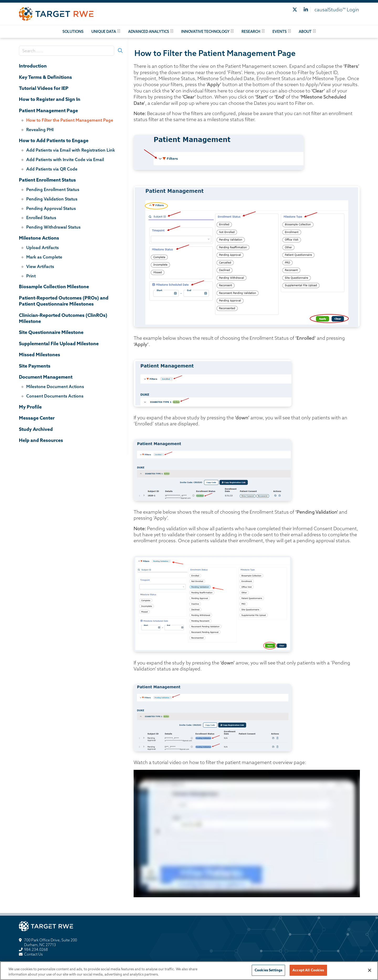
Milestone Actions (39, 238)
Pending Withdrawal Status (53, 227)
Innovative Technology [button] (205, 32)
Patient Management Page (48, 110)
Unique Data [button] (104, 32)
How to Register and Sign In (50, 99)
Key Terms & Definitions (45, 77)
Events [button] (280, 32)
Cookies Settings (268, 970)
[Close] (370, 970)
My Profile (30, 407)
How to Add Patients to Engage (54, 140)
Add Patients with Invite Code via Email (65, 159)
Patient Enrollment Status (47, 180)
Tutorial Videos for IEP (44, 88)
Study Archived (36, 429)
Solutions (73, 32)
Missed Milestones (40, 355)
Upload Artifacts (43, 247)
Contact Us (33, 954)
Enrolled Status (41, 218)
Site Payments (35, 366)
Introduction (33, 66)
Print (31, 276)
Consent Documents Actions (55, 396)
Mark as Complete (44, 257)
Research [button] (251, 32)
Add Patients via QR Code (52, 169)
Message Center (37, 418)
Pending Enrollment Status (53, 189)
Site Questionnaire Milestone (51, 332)
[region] (189, 971)
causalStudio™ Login (337, 10)
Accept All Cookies (308, 970)
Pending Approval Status (51, 208)
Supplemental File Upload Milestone (59, 344)
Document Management (46, 377)
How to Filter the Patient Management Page (70, 120)
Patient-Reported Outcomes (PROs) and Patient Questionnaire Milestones (64, 301)
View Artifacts (40, 266)
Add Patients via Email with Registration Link (71, 150)
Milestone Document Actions (55, 386)
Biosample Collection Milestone (54, 287)
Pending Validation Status (52, 199)
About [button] (305, 32)
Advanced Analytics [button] (149, 32)
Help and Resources (41, 440)
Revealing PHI (40, 130)
